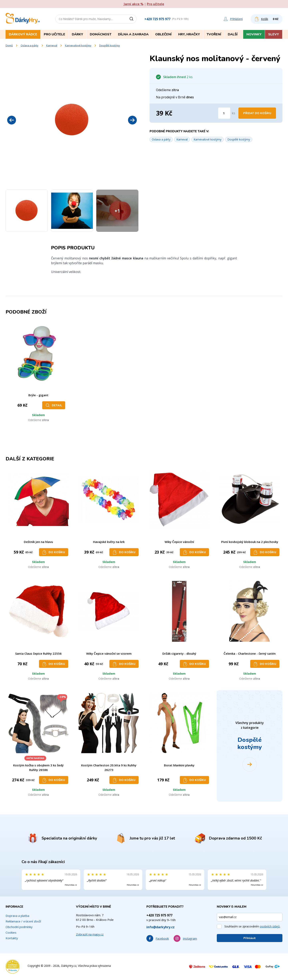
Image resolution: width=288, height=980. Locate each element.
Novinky (254, 34)
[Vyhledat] (133, 19)
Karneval (52, 45)
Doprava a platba (17, 916)
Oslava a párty (29, 45)
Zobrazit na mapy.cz (90, 934)
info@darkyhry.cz (160, 927)
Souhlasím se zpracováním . (252, 926)
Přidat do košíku (257, 113)
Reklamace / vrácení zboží (23, 921)
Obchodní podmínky (19, 927)
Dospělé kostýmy (110, 45)
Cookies (11, 932)
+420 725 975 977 (157, 19)
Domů (9, 45)
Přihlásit (250, 938)
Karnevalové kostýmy (78, 45)
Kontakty (12, 938)
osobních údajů (270, 926)
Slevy (274, 34)
